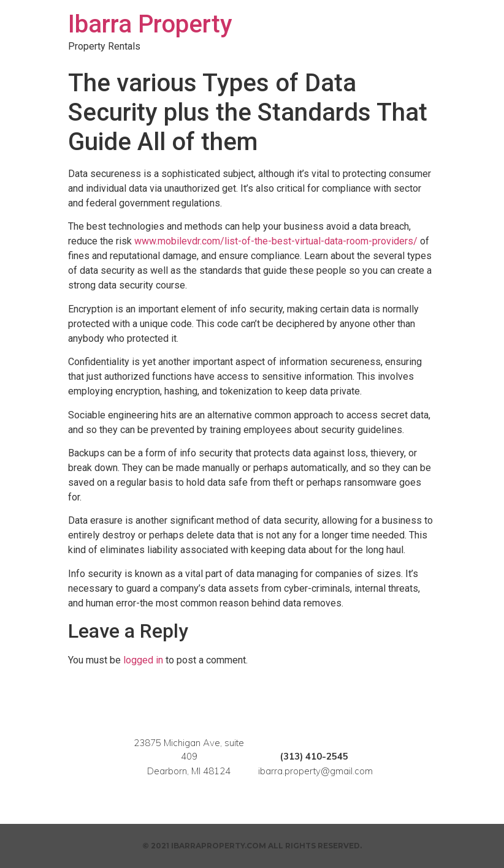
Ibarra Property (150, 24)
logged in (143, 660)
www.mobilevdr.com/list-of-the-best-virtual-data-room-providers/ (276, 241)
